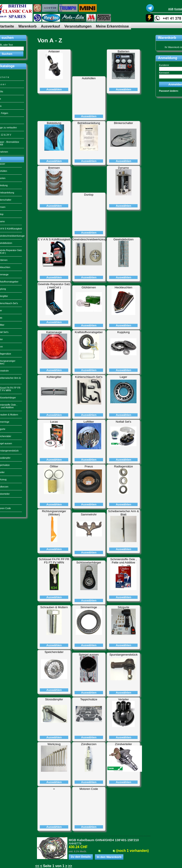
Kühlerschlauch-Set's (89, 377)
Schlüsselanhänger (89, 562)
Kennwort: (164, 73)
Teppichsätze (89, 699)
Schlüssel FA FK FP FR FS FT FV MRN (54, 561)
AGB (171, 9)
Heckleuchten (123, 287)
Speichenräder (54, 652)
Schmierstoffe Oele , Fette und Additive (123, 561)
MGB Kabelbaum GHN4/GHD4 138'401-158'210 (104, 840)
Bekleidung (54, 123)
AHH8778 (75, 843)
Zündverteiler (124, 744)
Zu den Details (81, 857)
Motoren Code (89, 789)
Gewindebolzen (123, 239)
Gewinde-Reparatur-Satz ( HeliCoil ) (54, 286)
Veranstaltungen (78, 26)
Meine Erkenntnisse (112, 26)
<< (37, 866)
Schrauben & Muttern (54, 607)
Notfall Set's (123, 422)
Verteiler (123, 699)
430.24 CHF (78, 847)
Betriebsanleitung (89, 123)
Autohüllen (89, 78)
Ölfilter (54, 466)
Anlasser (54, 51)
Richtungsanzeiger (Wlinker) (54, 513)
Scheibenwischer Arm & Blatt (123, 513)
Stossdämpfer (54, 699)
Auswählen (54, 89)
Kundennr (164, 65)
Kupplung (123, 332)
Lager (123, 377)
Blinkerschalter (123, 123)
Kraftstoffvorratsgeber (89, 332)
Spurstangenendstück (123, 655)
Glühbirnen (89, 287)
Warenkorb (27, 26)
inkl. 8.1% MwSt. (78, 851)
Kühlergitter (54, 377)
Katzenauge (54, 332)
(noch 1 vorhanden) (132, 851)
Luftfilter (89, 422)
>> (70, 866)
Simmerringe (89, 607)
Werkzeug (54, 744)
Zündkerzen (89, 744)
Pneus (89, 466)
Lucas (54, 422)
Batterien (123, 51)
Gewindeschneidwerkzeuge (90, 239)
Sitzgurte (123, 607)
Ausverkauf (50, 26)
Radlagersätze (123, 466)
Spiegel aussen (89, 655)
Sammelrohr (89, 514)
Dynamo (124, 168)
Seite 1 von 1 (54, 866)
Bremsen (54, 168)
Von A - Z (50, 40)
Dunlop (89, 195)
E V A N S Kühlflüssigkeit (54, 239)
